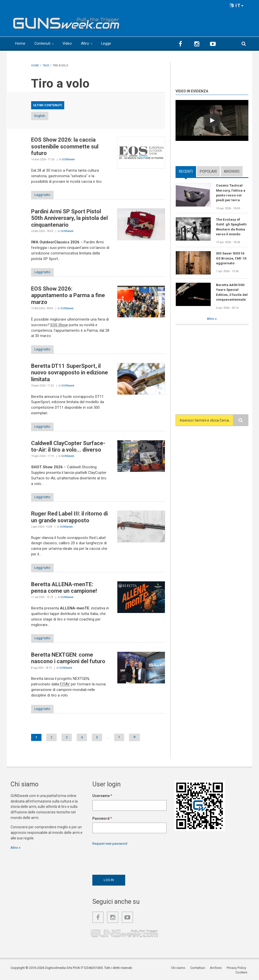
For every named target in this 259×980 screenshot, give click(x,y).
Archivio (232, 171)
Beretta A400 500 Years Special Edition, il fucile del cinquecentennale (232, 293)
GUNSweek (68, 160)
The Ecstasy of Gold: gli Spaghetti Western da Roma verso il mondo (232, 227)
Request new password (111, 847)
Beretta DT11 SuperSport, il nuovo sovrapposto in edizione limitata (70, 374)
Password (102, 821)
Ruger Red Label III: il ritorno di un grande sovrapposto (69, 519)
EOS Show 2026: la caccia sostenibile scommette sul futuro (65, 147)
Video (68, 43)
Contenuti (42, 43)
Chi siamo (165, 971)
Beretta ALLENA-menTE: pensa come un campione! (64, 590)
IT (237, 5)
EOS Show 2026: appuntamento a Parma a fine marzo (68, 296)
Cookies (242, 971)
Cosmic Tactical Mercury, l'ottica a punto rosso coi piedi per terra (231, 193)
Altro (85, 43)
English (44, 116)
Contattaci (184, 971)
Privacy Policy (222, 971)
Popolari (208, 171)
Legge (107, 43)
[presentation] (131, 862)
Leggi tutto (44, 196)
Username (102, 799)
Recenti (186, 171)
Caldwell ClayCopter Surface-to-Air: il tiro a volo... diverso (68, 448)
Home (20, 43)
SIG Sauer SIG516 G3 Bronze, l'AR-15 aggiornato (231, 259)
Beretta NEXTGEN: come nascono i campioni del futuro (68, 661)
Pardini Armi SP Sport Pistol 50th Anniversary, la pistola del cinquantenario (69, 219)
